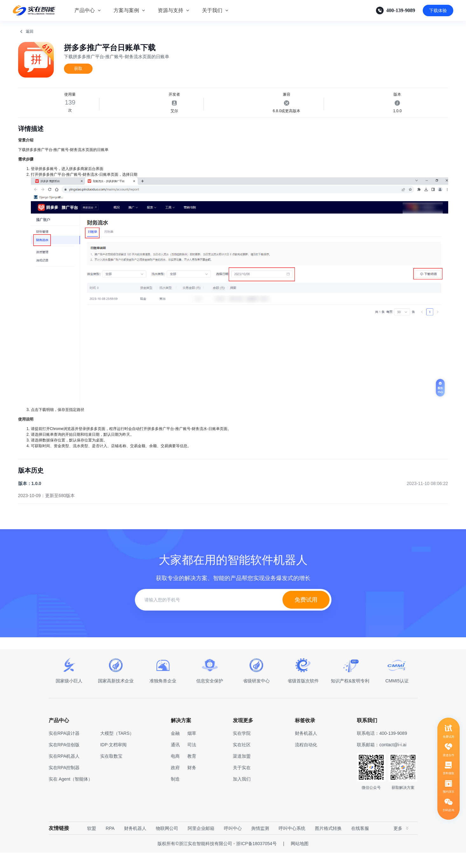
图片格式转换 (328, 844)
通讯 (175, 760)
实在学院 (242, 748)
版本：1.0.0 (30, 499)
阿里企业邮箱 (201, 844)
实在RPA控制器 (64, 783)
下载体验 (438, 10)
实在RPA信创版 (64, 760)
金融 (175, 748)
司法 (192, 760)
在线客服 (360, 844)
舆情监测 (260, 844)
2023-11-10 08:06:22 (428, 499)
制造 (175, 794)
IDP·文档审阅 (113, 760)
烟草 (192, 748)
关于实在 (242, 783)
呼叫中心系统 (292, 844)
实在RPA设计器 (64, 748)
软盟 (92, 844)
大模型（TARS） (117, 748)
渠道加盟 (242, 771)
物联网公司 (167, 844)
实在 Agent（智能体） (71, 794)
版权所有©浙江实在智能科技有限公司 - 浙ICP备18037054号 (217, 859)
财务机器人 (135, 844)
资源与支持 (170, 10)
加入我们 (242, 794)
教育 (192, 771)
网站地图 (300, 859)
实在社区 (242, 760)
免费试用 (306, 615)
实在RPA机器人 (64, 771)
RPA (110, 844)
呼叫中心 (233, 844)
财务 (192, 783)
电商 (175, 771)
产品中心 (85, 10)
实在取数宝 (111, 771)
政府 (175, 783)
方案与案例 (126, 10)
